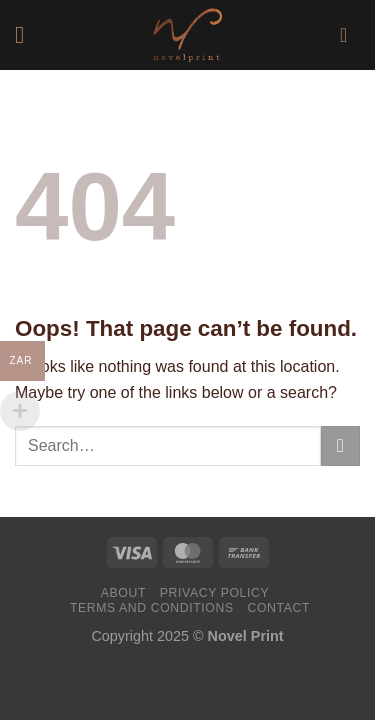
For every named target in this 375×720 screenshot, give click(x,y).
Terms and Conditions (152, 608)
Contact (279, 608)
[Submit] (340, 445)
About (123, 593)
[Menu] (27, 34)
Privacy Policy (214, 593)
